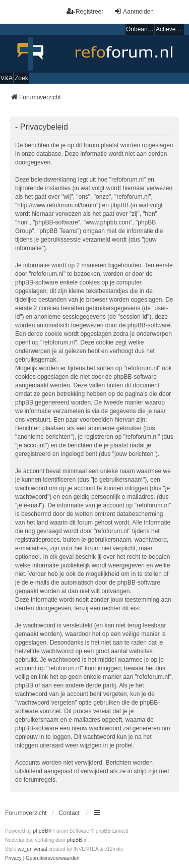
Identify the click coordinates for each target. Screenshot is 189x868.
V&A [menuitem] (7, 78)
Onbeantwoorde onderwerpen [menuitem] (140, 29)
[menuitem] (13, 858)
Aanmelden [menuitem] (134, 11)
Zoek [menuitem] (21, 78)
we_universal (32, 849)
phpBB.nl (77, 840)
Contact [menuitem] (69, 813)
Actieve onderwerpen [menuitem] (170, 29)
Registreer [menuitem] (85, 11)
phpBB (41, 831)
